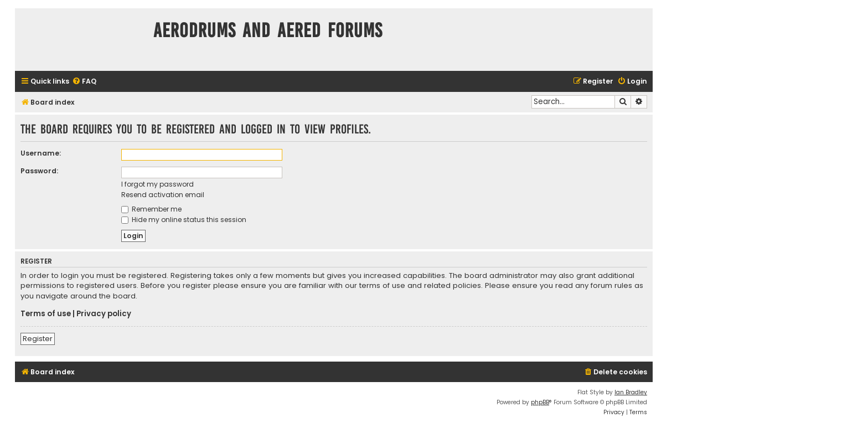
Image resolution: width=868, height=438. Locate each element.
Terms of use (46, 314)
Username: (41, 153)
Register (38, 339)
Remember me (151, 209)
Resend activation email (163, 195)
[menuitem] (84, 82)
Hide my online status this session (184, 220)
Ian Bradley (631, 392)
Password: (39, 171)
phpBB (540, 402)
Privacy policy (104, 314)
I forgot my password (157, 184)
